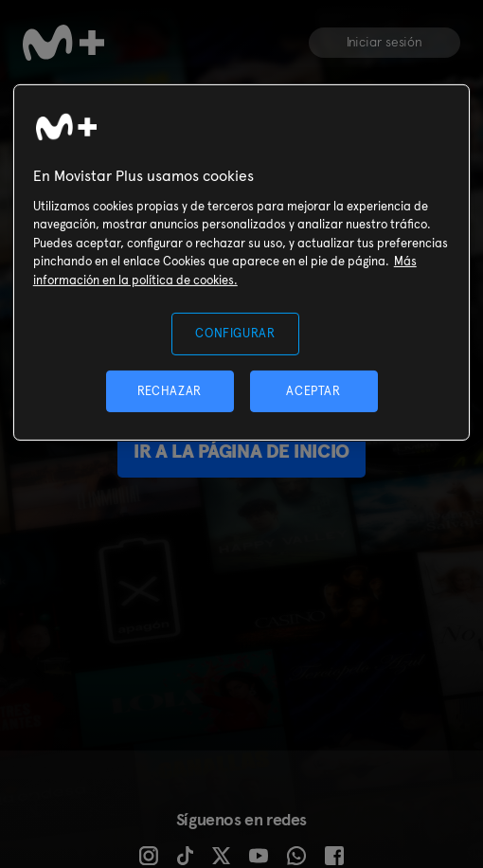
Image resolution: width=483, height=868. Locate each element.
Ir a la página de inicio (241, 451)
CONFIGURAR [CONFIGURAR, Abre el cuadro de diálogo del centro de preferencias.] (235, 333)
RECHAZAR (170, 391)
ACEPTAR (313, 391)
